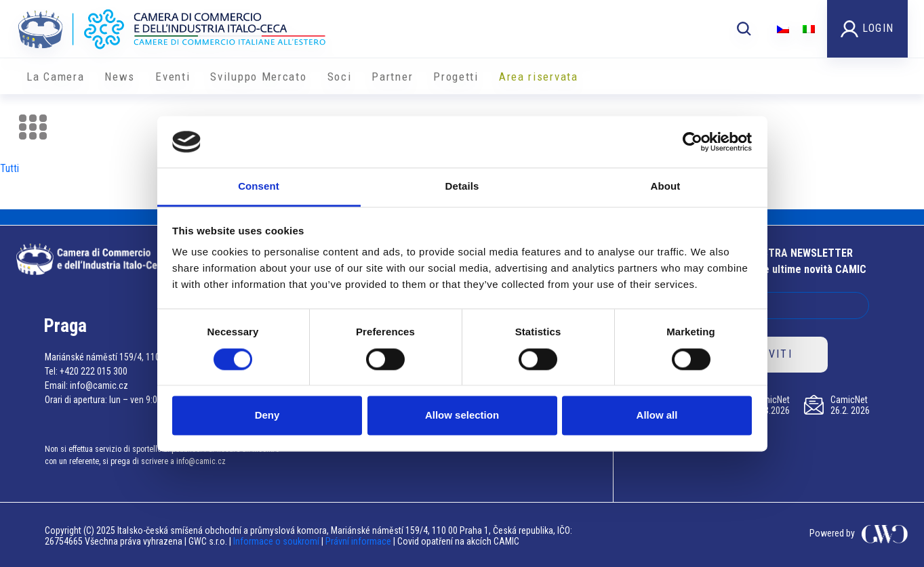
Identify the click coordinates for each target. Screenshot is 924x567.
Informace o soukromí (277, 541)
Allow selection (462, 416)
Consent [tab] (259, 187)
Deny (267, 416)
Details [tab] (462, 187)
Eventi (173, 77)
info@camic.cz (99, 385)
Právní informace (358, 541)
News (120, 77)
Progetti (456, 77)
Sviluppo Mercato (258, 77)
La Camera (55, 77)
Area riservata (539, 77)
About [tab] (666, 187)
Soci (340, 77)
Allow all (657, 416)
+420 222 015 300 (94, 371)
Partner (392, 77)
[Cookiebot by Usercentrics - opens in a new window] (692, 142)
